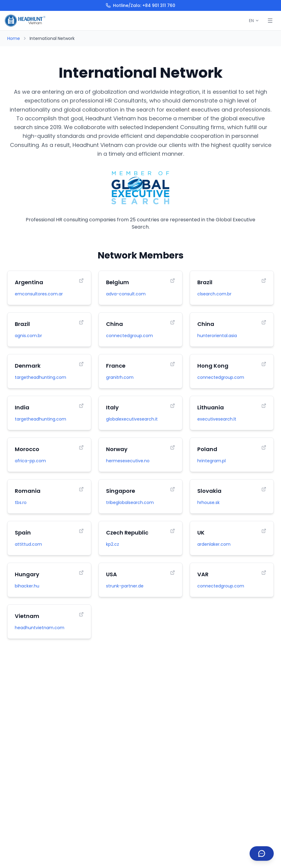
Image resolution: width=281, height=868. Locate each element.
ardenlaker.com (214, 544)
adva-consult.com (126, 294)
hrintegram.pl (212, 461)
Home (14, 38)
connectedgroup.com (129, 336)
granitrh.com (120, 377)
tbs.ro (21, 502)
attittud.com (28, 544)
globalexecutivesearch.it (132, 419)
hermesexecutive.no (128, 461)
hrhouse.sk (208, 502)
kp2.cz (113, 544)
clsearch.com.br (214, 294)
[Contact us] (262, 853)
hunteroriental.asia (217, 336)
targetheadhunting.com (40, 377)
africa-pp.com (30, 461)
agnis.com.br (28, 336)
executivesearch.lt (217, 419)
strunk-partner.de (125, 586)
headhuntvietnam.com (40, 628)
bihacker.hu (27, 586)
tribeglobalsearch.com (130, 502)
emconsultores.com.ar (39, 294)
